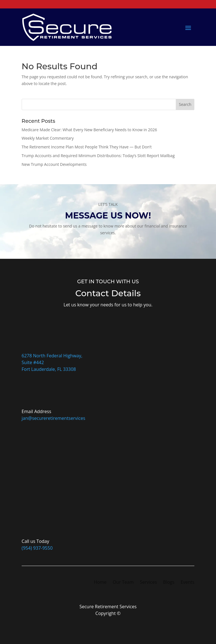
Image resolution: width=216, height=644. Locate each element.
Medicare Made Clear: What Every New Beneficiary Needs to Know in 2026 (89, 130)
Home (100, 583)
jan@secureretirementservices (53, 418)
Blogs (169, 583)
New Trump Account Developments (54, 164)
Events (187, 583)
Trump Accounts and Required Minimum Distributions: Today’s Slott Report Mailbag (98, 156)
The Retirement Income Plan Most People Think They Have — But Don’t (87, 147)
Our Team (123, 583)
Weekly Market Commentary (48, 138)
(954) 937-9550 (37, 548)
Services (148, 583)
